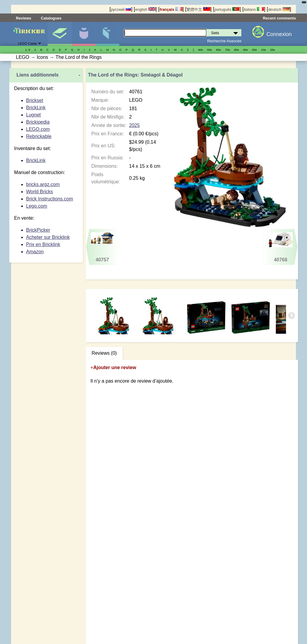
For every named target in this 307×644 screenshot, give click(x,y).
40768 (280, 247)
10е (264, 50)
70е (228, 50)
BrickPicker (38, 230)
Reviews (24, 18)
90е (246, 50)
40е (201, 50)
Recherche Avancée (224, 41)
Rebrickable (39, 136)
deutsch (279, 9)
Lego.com (37, 206)
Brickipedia (38, 122)
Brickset (35, 100)
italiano (254, 9)
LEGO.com (38, 129)
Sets (60, 34)
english (145, 9)
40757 (102, 247)
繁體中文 (198, 9)
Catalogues (51, 18)
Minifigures (83, 34)
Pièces (107, 34)
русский (121, 9)
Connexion (279, 34)
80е (237, 50)
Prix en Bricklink (43, 244)
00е (255, 50)
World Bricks (40, 192)
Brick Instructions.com (49, 199)
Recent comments (279, 18)
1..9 (28, 50)
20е (273, 50)
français (171, 9)
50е (210, 50)
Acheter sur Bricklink (48, 237)
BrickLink (36, 108)
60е (219, 50)
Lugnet (33, 115)
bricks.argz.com (43, 184)
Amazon (35, 252)
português (227, 9)
